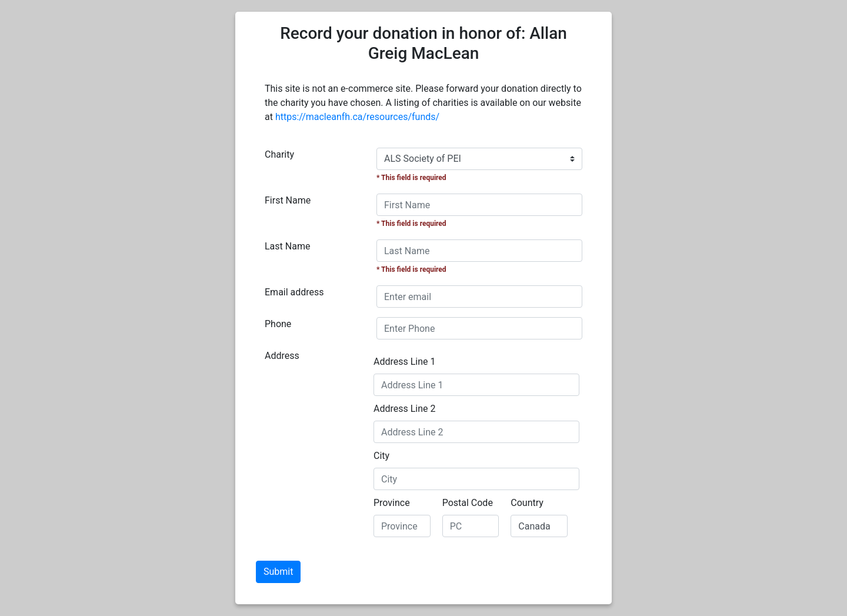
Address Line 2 (405, 409)
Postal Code (468, 503)
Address (282, 356)
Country (527, 503)
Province (392, 503)
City (381, 456)
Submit (278, 572)
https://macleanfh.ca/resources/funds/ (357, 117)
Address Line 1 (405, 362)
